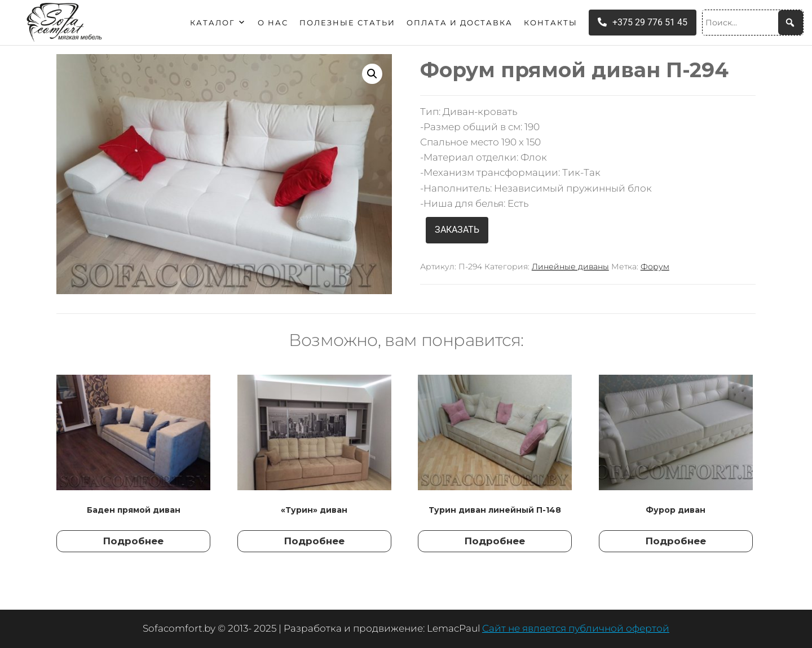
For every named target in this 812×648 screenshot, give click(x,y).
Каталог (218, 23)
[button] (372, 74)
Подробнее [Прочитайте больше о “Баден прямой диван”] (133, 541)
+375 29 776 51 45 (643, 22)
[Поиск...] (753, 23)
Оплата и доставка (460, 23)
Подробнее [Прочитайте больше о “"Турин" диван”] (314, 541)
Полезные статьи (347, 23)
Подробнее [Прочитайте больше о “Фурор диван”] (676, 541)
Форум (655, 267)
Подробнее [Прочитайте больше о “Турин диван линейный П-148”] (495, 541)
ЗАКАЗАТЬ (457, 230)
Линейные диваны (570, 267)
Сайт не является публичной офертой (576, 628)
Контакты (551, 23)
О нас (273, 23)
